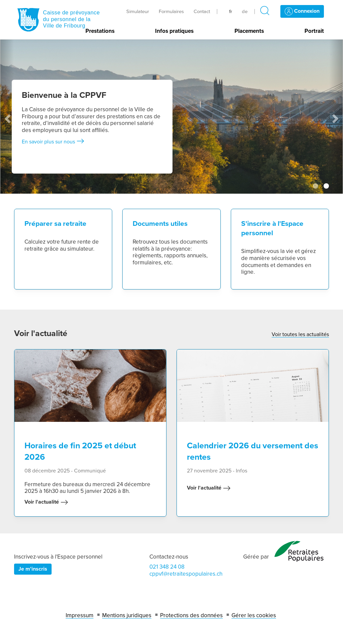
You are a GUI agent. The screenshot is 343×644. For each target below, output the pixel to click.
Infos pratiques (174, 31)
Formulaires (171, 11)
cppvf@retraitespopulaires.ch (186, 574)
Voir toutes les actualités (300, 334)
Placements (249, 31)
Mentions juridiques (127, 615)
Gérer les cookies (254, 615)
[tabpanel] (171, 117)
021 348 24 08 (167, 567)
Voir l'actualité (46, 502)
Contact (202, 11)
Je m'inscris (33, 569)
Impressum (80, 615)
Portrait (314, 31)
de (245, 11)
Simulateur (138, 11)
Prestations (100, 31)
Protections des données (191, 615)
